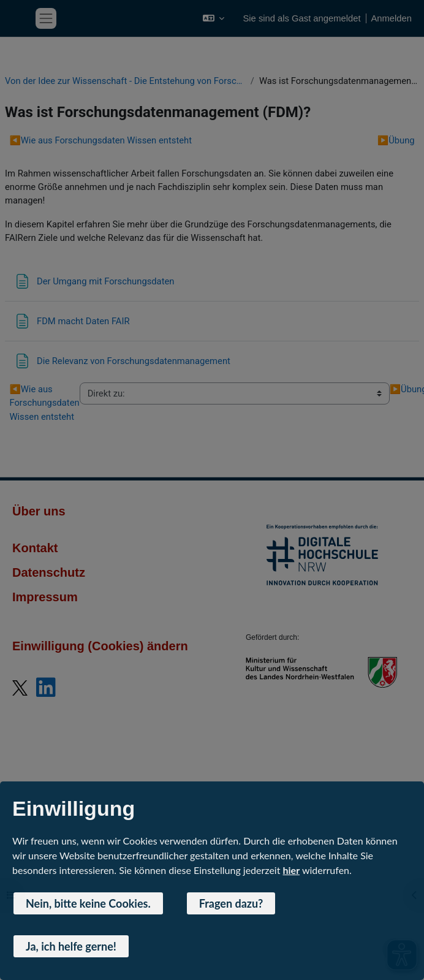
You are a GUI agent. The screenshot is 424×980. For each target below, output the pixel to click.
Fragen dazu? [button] (231, 903)
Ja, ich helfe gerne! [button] (71, 946)
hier (292, 870)
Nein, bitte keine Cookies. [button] (88, 903)
